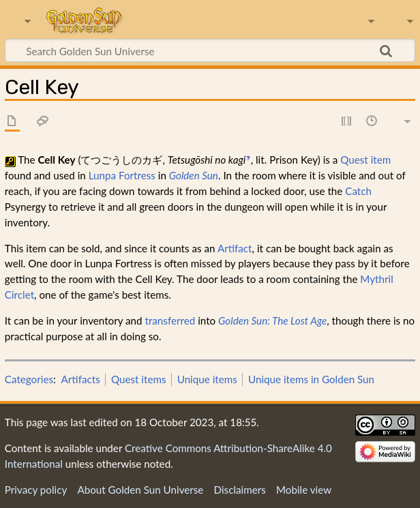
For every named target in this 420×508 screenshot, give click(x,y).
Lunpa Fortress (122, 175)
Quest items (139, 379)
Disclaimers (240, 490)
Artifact (235, 248)
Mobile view (304, 490)
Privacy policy (36, 490)
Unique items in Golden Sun (311, 379)
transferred (170, 320)
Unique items (207, 379)
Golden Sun (194, 175)
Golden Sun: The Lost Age (272, 320)
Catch (358, 191)
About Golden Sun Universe (140, 490)
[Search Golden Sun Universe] (210, 50)
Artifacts (81, 379)
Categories (29, 379)
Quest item (365, 160)
